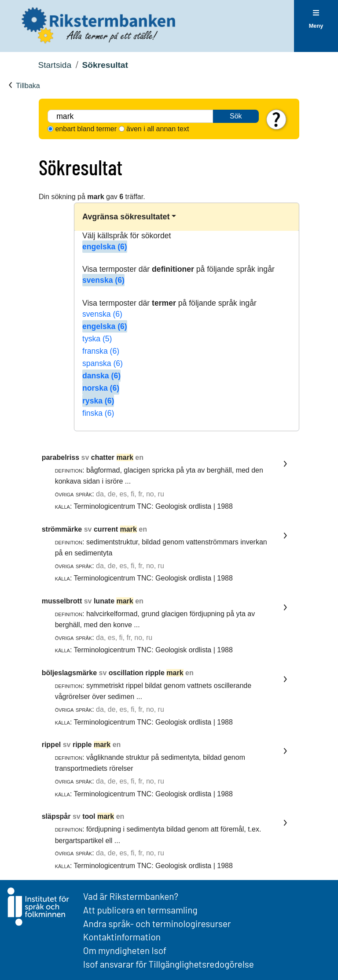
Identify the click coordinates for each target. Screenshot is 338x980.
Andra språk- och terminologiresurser (157, 923)
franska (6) (101, 351)
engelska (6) (105, 247)
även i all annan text (158, 129)
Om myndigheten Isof (125, 950)
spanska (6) (103, 363)
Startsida (55, 65)
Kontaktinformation (122, 937)
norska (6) (101, 388)
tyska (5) (97, 339)
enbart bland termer (86, 129)
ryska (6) (98, 401)
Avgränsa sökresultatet (126, 217)
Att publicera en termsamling (140, 910)
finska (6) (98, 413)
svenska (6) (103, 280)
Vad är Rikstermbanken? (131, 896)
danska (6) (101, 376)
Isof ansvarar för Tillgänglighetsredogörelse (169, 964)
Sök (236, 116)
